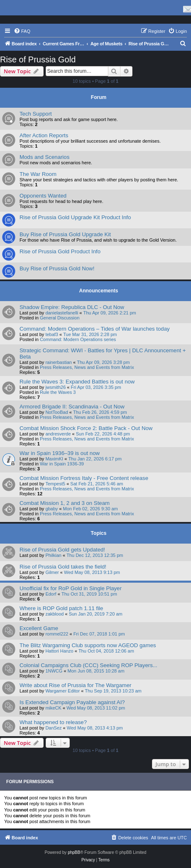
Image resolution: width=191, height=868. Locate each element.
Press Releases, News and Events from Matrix (87, 367)
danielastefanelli (62, 313)
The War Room (38, 174)
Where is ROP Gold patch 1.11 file (61, 608)
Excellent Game (39, 628)
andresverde (58, 434)
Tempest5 (55, 484)
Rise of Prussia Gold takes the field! (63, 567)
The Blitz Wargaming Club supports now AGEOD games (88, 645)
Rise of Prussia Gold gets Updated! (62, 550)
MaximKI (54, 459)
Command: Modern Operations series (78, 339)
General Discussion (60, 318)
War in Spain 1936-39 (62, 464)
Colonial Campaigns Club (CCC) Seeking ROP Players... (88, 665)
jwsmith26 (55, 387)
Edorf (51, 594)
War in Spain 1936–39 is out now (60, 453)
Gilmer (52, 572)
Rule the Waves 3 (58, 392)
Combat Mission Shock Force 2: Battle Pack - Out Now (86, 428)
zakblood (54, 614)
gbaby (51, 509)
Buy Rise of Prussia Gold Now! (57, 268)
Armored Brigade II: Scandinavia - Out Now (72, 407)
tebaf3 (52, 334)
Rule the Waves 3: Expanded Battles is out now (77, 382)
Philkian (53, 555)
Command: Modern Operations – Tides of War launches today (95, 329)
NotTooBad (56, 412)
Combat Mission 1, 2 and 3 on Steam (65, 503)
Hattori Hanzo (59, 651)
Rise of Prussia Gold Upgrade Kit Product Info (75, 217)
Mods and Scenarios (44, 157)
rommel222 (57, 634)
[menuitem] (22, 31)
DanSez (53, 728)
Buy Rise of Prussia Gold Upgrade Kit (65, 234)
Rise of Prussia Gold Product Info (60, 251)
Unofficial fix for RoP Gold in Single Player (71, 588)
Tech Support (36, 114)
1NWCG (54, 671)
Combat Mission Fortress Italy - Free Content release (84, 478)
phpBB (74, 852)
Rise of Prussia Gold (38, 59)
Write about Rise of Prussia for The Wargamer (75, 685)
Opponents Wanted (43, 196)
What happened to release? (53, 722)
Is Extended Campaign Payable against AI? (72, 702)
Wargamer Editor (62, 691)
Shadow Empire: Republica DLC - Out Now (72, 307)
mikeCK (53, 708)
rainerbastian (59, 362)
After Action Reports (44, 135)
